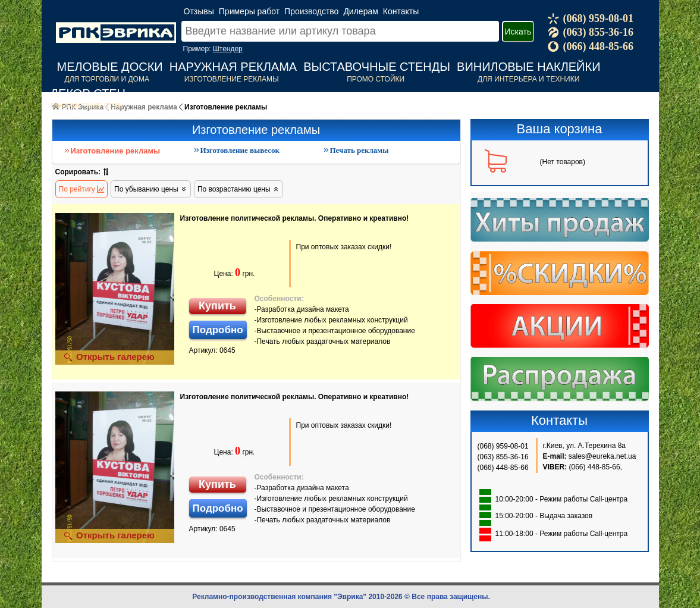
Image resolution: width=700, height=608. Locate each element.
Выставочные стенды (377, 67)
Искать (518, 32)
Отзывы (199, 11)
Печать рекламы (356, 150)
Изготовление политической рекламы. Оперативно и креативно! (295, 218)
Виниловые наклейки (528, 67)
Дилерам (360, 11)
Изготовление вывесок (236, 150)
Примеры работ (249, 11)
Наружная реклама (233, 67)
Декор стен (88, 93)
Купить (217, 306)
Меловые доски (110, 67)
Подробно (218, 330)
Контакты (401, 11)
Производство (311, 11)
